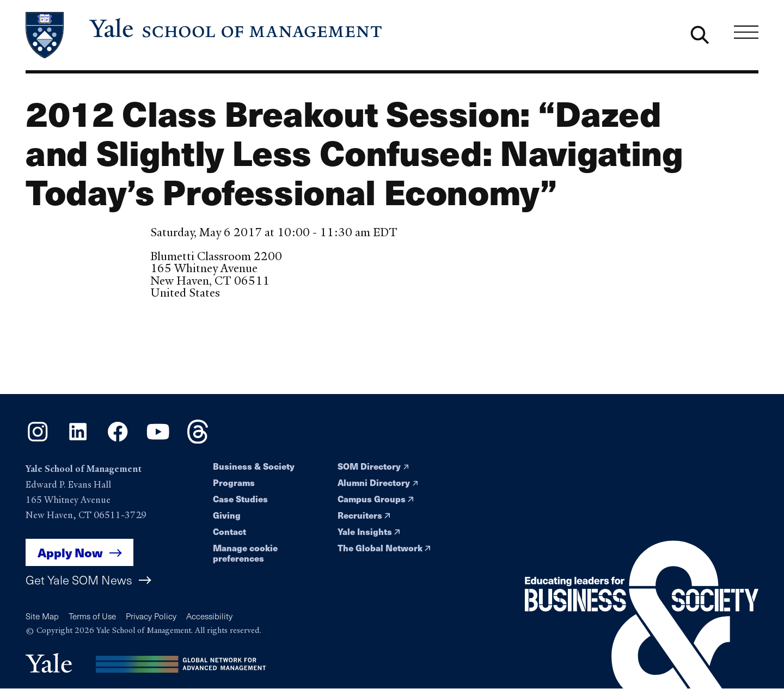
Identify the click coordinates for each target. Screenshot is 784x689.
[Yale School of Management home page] (205, 35)
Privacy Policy (151, 616)
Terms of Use (92, 616)
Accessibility (209, 616)
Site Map (42, 616)
